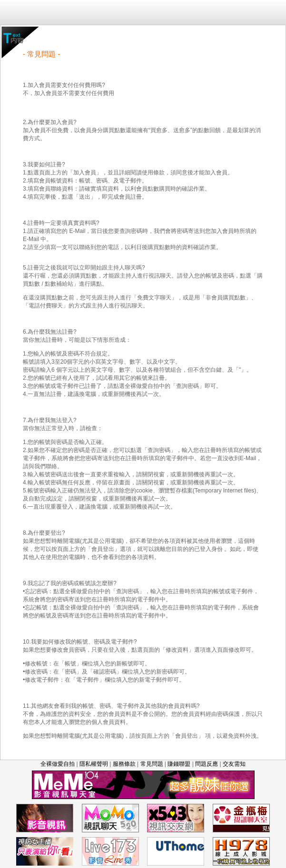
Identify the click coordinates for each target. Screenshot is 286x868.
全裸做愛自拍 (58, 764)
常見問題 (152, 764)
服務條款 (124, 764)
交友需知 (234, 764)
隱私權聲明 (94, 764)
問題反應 (207, 764)
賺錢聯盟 (179, 764)
